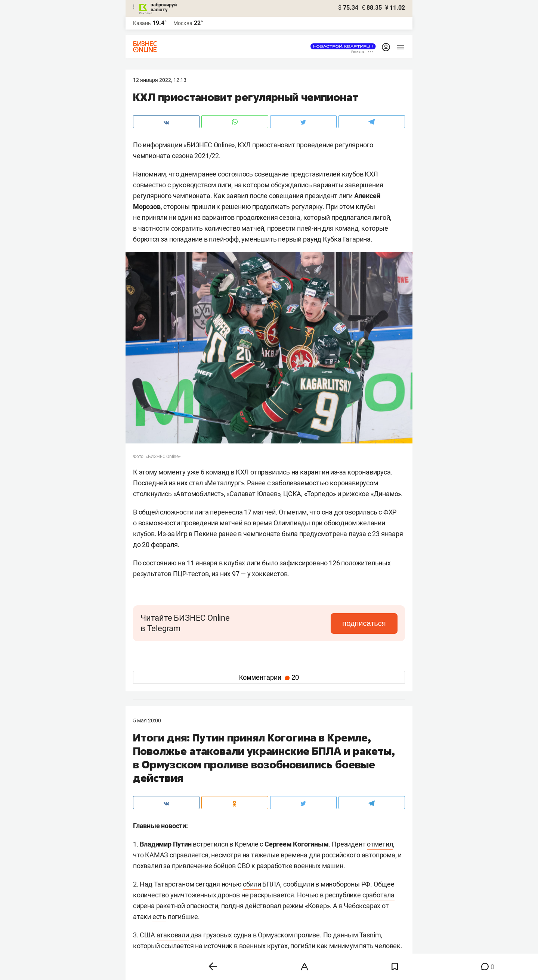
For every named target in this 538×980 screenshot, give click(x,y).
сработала (378, 895)
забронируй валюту (164, 7)
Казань (142, 23)
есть (159, 917)
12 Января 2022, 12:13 (160, 80)
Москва (183, 23)
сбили (252, 884)
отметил (380, 844)
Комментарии (269, 678)
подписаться (366, 623)
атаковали (173, 935)
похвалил (147, 866)
